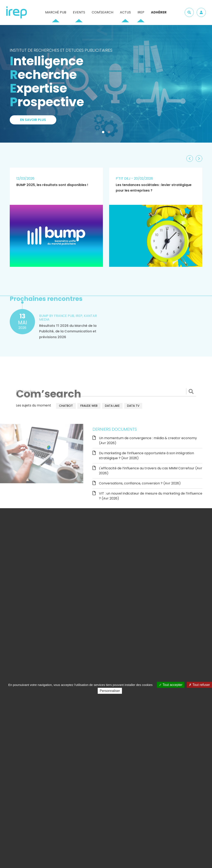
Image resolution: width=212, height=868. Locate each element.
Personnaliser (110, 691)
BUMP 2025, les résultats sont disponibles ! (52, 185)
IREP (141, 12)
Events (79, 12)
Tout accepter (171, 685)
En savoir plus (33, 120)
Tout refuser (199, 685)
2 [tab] (110, 133)
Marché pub (56, 12)
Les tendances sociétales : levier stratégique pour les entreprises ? (154, 188)
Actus (125, 12)
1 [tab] (104, 133)
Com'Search (102, 12)
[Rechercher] (106, 391)
